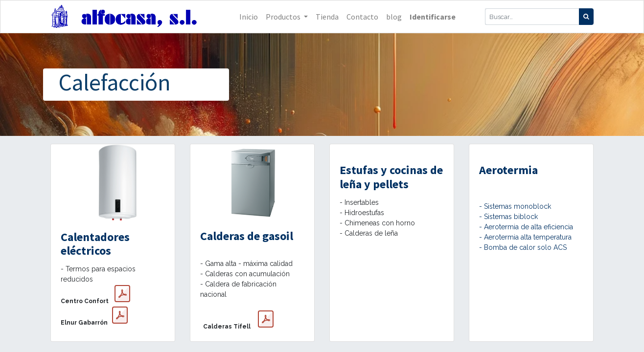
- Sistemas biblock (508, 217)
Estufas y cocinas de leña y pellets (391, 177)
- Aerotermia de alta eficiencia (526, 227)
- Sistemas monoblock (515, 206)
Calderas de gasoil (247, 236)
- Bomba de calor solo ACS (523, 247)
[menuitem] (249, 17)
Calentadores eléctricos (95, 244)
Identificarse (433, 17)
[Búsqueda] (586, 17)
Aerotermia (508, 170)
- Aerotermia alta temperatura (525, 237)
